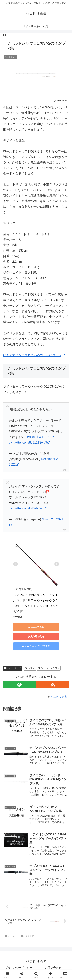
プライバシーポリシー (19, 968)
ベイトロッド (13, 668)
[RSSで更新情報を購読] (53, 684)
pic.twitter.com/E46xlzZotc (28, 508)
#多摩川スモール (40, 437)
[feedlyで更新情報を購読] (19, 684)
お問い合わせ (53, 968)
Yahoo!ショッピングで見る (36, 646)
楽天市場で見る (36, 637)
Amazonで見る (36, 627)
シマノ (30, 668)
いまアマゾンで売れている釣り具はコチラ (34, 355)
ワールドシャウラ (49, 668)
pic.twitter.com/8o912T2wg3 (29, 442)
